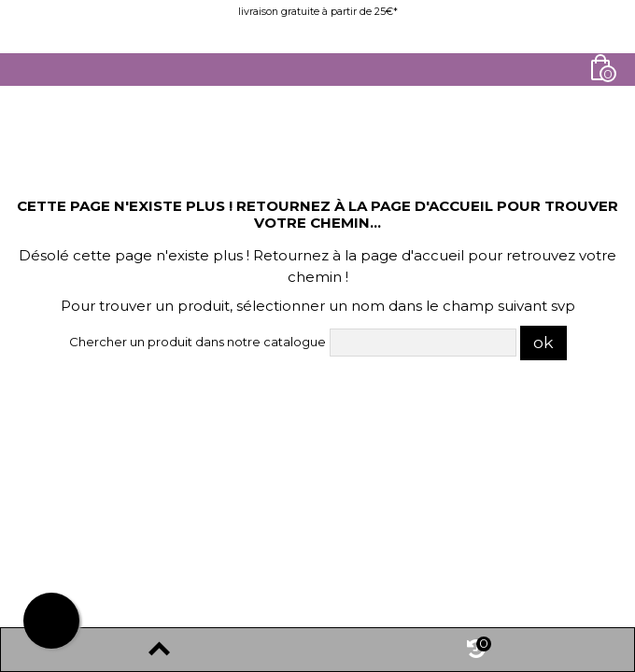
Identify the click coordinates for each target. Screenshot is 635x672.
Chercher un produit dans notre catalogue (198, 342)
